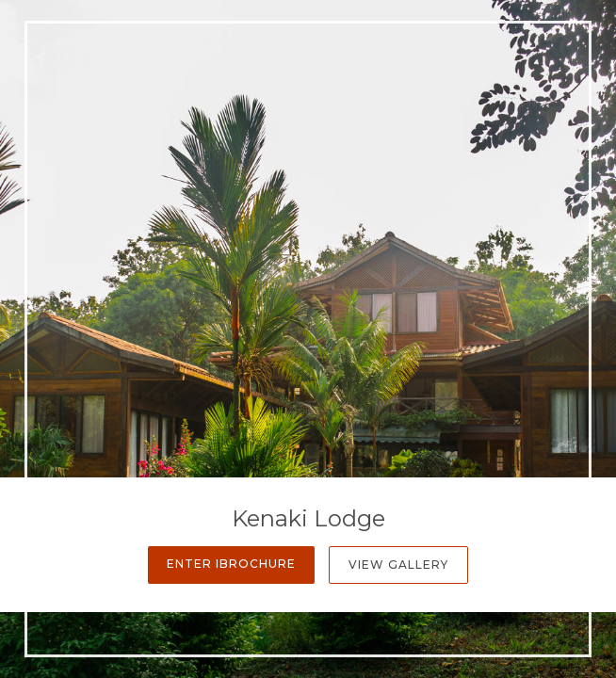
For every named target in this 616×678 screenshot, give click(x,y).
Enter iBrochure (231, 564)
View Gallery (398, 565)
